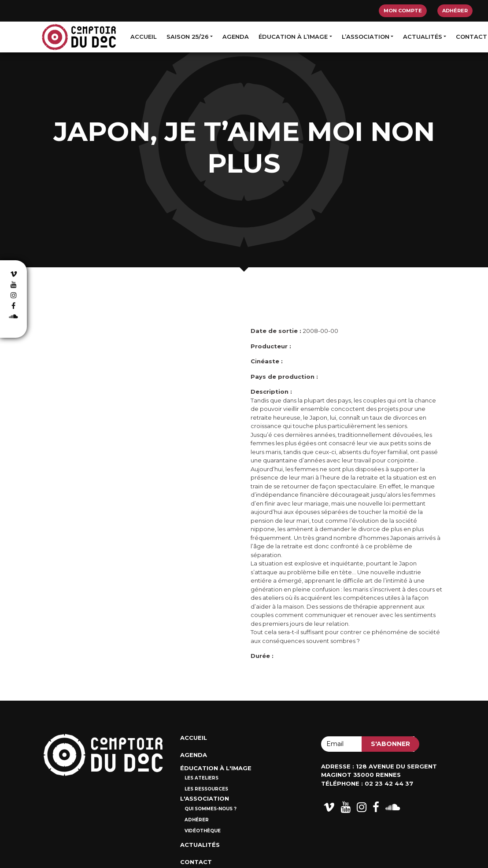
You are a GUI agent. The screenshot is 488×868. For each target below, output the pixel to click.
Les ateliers (201, 778)
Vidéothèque (203, 831)
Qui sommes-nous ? (211, 809)
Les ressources (206, 789)
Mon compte (403, 11)
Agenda (236, 37)
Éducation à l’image (293, 37)
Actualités (423, 37)
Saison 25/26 (188, 37)
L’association (366, 37)
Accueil (144, 37)
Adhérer (455, 11)
